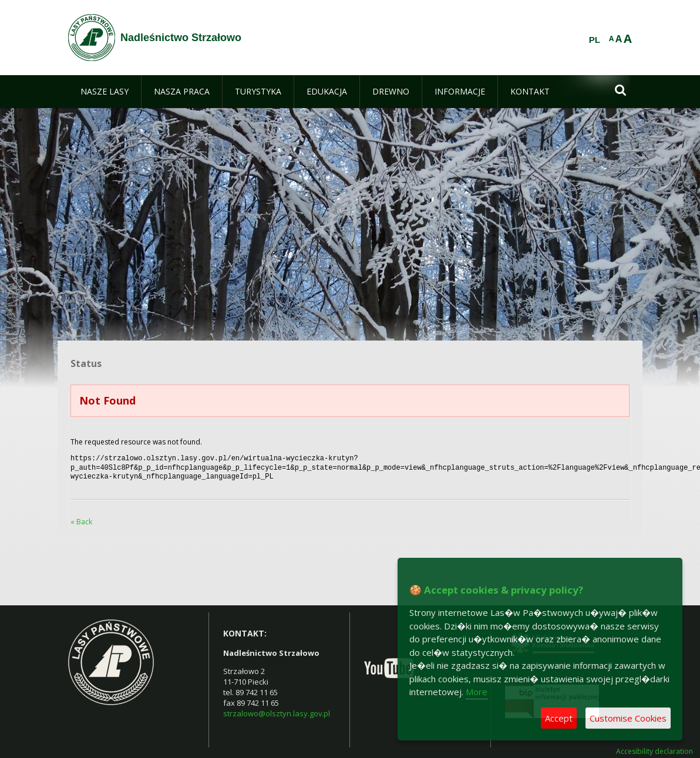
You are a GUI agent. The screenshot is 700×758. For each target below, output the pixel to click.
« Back (81, 518)
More (477, 692)
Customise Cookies (628, 718)
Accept (559, 718)
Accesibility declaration (654, 748)
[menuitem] (105, 92)
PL (595, 40)
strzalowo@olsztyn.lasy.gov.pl (277, 710)
